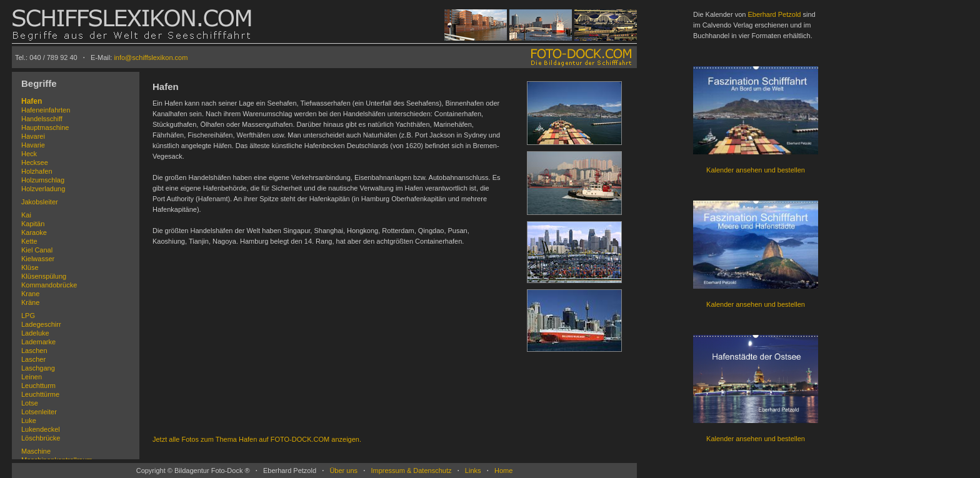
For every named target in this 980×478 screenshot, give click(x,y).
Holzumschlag (43, 180)
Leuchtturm (38, 386)
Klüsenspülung (44, 276)
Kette (29, 241)
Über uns (343, 471)
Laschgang (38, 368)
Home (503, 471)
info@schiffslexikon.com (151, 57)
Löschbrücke (41, 438)
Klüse (30, 267)
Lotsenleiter (39, 412)
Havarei (33, 136)
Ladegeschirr (41, 324)
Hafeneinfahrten (46, 110)
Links (473, 471)
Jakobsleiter (40, 202)
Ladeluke (35, 333)
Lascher (33, 359)
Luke (29, 421)
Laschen (34, 351)
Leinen (32, 377)
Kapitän (33, 224)
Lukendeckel (41, 429)
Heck (29, 154)
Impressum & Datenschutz (411, 471)
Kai (26, 215)
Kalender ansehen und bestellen (756, 170)
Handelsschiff (42, 119)
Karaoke (34, 232)
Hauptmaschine (45, 127)
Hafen (32, 101)
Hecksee (35, 162)
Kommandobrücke (49, 285)
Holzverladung (43, 189)
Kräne (30, 302)
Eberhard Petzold (774, 14)
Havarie (33, 145)
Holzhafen (37, 171)
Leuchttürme (40, 394)
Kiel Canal (37, 250)
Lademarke (38, 342)
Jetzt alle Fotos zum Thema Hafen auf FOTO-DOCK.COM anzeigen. (257, 439)
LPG (28, 316)
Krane (30, 294)
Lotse (30, 403)
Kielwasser (38, 259)
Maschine (36, 451)
